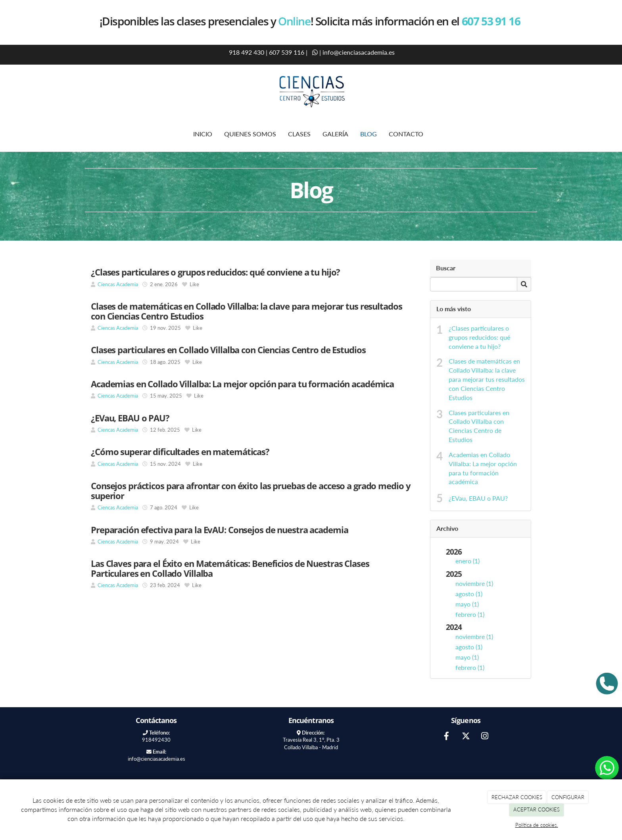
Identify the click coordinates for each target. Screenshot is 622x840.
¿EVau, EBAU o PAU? (478, 498)
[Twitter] (466, 737)
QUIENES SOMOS (250, 134)
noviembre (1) (474, 583)
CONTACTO (406, 134)
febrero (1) (470, 614)
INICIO (203, 134)
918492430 (156, 740)
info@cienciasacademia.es (359, 52)
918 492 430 (246, 52)
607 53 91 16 (492, 21)
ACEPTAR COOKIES (537, 809)
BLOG (369, 134)
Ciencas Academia (118, 284)
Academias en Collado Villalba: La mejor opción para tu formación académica (483, 468)
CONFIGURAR (568, 797)
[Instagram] (485, 737)
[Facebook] (447, 737)
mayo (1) (467, 604)
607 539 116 (287, 52)
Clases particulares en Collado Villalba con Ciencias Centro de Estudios (479, 426)
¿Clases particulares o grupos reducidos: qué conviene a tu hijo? (479, 337)
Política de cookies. (537, 825)
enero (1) (467, 561)
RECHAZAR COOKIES (517, 797)
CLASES (299, 134)
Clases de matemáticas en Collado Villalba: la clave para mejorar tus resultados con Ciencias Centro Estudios (487, 379)
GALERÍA (335, 134)
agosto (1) (469, 594)
